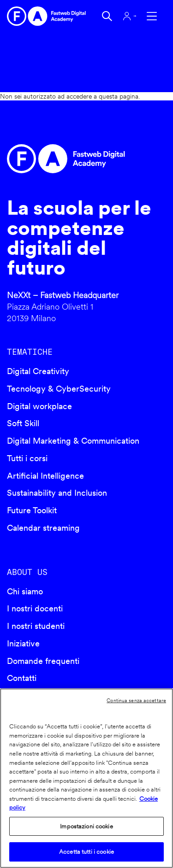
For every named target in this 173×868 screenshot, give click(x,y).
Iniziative (23, 643)
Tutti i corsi (27, 458)
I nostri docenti (35, 608)
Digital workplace (39, 406)
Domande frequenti (43, 661)
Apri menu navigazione (152, 16)
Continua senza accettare (136, 700)
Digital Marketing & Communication (73, 441)
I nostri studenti (36, 626)
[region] (86, 778)
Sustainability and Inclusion (57, 493)
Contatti (22, 678)
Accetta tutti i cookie (86, 852)
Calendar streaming (43, 528)
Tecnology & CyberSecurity (59, 389)
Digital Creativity (38, 371)
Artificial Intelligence (45, 476)
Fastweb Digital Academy (68, 158)
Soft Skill (23, 423)
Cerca (107, 16)
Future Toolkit (32, 510)
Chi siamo (25, 591)
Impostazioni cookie (86, 826)
